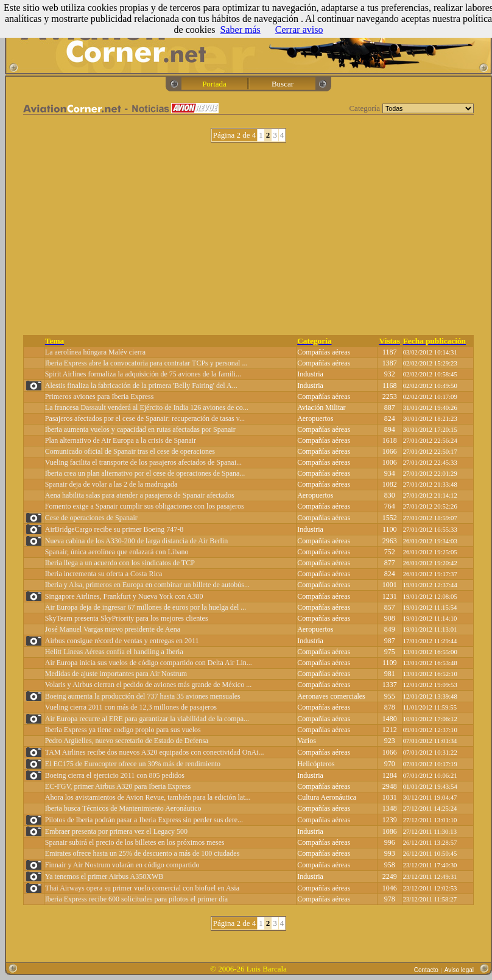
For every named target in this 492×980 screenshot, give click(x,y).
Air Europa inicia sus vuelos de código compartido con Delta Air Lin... (149, 663)
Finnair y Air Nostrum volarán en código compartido (122, 865)
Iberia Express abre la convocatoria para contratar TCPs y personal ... (146, 363)
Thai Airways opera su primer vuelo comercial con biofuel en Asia (142, 888)
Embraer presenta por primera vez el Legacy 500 (116, 831)
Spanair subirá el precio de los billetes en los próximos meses (135, 842)
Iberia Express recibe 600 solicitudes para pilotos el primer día (136, 899)
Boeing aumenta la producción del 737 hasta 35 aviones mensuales (143, 696)
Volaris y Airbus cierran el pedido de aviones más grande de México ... (148, 685)
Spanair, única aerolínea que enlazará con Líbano (117, 552)
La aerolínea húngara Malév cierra (95, 352)
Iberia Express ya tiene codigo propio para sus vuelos (123, 730)
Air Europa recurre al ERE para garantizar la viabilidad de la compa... (147, 719)
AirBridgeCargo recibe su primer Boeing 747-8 (114, 529)
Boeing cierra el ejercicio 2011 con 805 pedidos (115, 775)
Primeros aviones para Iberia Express (100, 397)
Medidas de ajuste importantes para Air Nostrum (116, 674)
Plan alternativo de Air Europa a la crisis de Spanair (121, 440)
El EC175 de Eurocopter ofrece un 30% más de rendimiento (133, 764)
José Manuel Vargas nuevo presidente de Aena (113, 629)
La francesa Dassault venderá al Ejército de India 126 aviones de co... (147, 407)
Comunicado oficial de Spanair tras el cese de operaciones (130, 451)
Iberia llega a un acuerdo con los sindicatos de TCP (120, 563)
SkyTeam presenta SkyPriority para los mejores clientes (127, 618)
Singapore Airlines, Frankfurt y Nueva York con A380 (124, 596)
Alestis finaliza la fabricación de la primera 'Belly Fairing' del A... (141, 386)
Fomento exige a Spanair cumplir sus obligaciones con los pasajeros (145, 506)
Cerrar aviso (299, 30)
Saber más (241, 30)
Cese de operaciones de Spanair (91, 518)
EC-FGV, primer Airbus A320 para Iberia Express (118, 786)
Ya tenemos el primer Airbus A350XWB (104, 876)
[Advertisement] (249, 239)
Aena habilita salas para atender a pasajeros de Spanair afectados (140, 495)
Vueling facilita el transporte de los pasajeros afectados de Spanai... (143, 462)
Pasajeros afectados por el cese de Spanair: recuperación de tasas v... (145, 418)
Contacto (426, 970)
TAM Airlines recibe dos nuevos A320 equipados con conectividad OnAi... (155, 752)
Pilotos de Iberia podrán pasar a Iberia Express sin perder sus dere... (144, 820)
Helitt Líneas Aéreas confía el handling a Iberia (114, 652)
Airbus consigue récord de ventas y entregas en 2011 (122, 641)
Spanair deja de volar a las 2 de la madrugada (111, 484)
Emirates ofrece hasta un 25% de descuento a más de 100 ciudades (142, 853)
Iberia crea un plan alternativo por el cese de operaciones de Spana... (145, 473)
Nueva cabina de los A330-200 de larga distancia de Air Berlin (136, 541)
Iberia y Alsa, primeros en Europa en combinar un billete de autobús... (147, 585)
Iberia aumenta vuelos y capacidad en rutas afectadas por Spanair (140, 429)
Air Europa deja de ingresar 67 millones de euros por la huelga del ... (146, 607)
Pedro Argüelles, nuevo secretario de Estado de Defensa (127, 741)
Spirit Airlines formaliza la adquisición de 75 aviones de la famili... (143, 374)
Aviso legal (459, 970)
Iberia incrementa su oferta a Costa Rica (104, 574)
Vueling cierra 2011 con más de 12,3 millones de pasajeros (131, 707)
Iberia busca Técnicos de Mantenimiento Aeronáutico (123, 808)
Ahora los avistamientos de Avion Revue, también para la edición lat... (148, 797)
